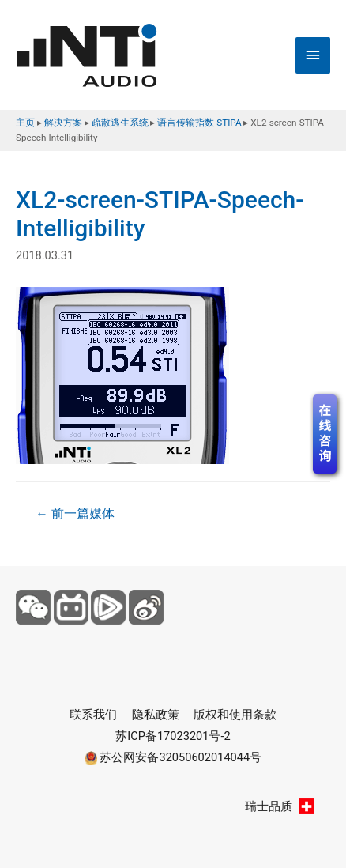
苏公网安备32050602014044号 (173, 757)
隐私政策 (156, 715)
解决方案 (63, 123)
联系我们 (93, 715)
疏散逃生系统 (120, 123)
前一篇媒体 (75, 514)
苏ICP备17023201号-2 (173, 736)
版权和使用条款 (235, 715)
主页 (25, 123)
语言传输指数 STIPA (199, 123)
